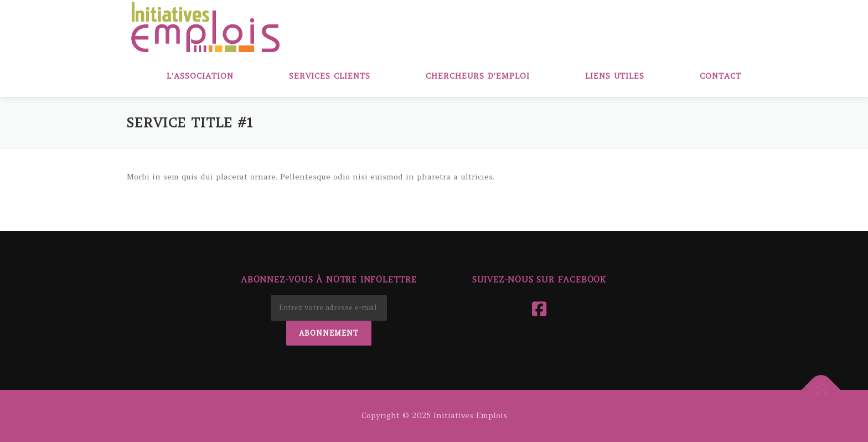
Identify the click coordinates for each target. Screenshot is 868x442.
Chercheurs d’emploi (478, 76)
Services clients (330, 76)
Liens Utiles (615, 76)
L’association (200, 76)
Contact (720, 76)
